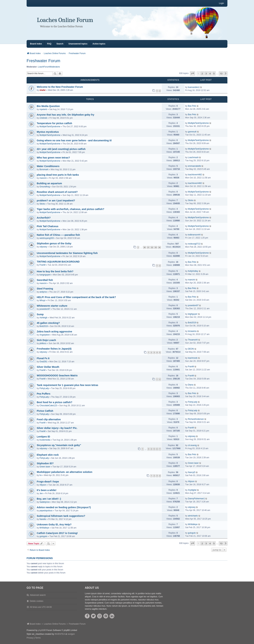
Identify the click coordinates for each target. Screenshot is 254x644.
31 (148, 247)
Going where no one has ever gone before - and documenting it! (74, 140)
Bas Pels (192, 106)
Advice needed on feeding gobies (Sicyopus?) (64, 507)
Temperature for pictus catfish (54, 123)
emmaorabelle (194, 166)
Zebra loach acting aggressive (54, 332)
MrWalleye (44, 528)
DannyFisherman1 (196, 499)
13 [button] (221, 73)
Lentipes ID (43, 437)
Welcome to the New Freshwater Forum (60, 87)
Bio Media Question (48, 106)
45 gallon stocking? (48, 323)
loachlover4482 (195, 175)
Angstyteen (45, 335)
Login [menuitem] (221, 3)
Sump (40, 314)
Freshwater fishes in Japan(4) (54, 349)
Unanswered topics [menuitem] (78, 44)
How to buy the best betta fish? (55, 271)
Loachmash (193, 157)
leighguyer (193, 314)
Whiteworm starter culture (52, 306)
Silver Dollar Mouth (48, 367)
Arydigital (192, 490)
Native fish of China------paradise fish (58, 235)
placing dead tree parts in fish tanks (58, 175)
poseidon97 (45, 309)
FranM (42, 265)
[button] (193, 73)
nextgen (71, 634)
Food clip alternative (49, 419)
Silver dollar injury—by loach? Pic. (57, 428)
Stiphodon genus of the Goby (54, 243)
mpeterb (43, 109)
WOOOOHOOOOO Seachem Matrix (57, 375)
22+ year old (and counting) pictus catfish (61, 149)
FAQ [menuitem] (49, 44)
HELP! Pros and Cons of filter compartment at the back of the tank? (76, 297)
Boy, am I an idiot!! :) (49, 499)
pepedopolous (46, 511)
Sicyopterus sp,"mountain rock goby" (59, 445)
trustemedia (45, 440)
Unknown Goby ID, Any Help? (54, 525)
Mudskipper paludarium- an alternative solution (65, 472)
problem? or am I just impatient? (56, 201)
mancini (43, 178)
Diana (191, 385)
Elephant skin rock (48, 455)
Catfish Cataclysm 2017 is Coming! (57, 533)
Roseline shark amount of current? (57, 192)
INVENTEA (60, 634)
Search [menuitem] (60, 44)
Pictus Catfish (45, 411)
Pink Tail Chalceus (48, 226)
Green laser (45, 467)
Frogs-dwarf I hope (48, 482)
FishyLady (44, 388)
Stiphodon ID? (45, 463)
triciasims (192, 331)
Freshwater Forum (43, 61)
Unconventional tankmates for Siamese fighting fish (67, 253)
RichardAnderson (196, 419)
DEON (191, 349)
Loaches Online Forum (65, 20)
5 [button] (214, 73)
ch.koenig (192, 445)
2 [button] (202, 73)
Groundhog (45, 187)
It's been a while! (47, 490)
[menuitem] (30, 638)
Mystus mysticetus (48, 132)
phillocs (43, 343)
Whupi (42, 300)
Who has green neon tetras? (53, 158)
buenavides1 (194, 87)
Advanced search (38, 595)
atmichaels (193, 516)
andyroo (43, 292)
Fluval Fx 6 (43, 358)
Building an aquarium (49, 183)
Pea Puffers (44, 394)
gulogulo (43, 536)
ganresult (192, 132)
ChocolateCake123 (48, 406)
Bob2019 (44, 326)
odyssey (43, 247)
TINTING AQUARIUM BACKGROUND (58, 262)
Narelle (43, 519)
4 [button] (210, 73)
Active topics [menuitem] (99, 44)
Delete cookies (36, 601)
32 (152, 247)
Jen (41, 493)
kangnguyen (45, 275)
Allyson (43, 485)
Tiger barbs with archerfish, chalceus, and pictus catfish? (70, 209)
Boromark (44, 169)
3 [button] (206, 73)
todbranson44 (194, 235)
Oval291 (43, 362)
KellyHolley (193, 271)
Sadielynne (45, 502)
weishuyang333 (47, 238)
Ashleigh (43, 318)
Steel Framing (45, 289)
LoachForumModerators (49, 67)
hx (41, 475)
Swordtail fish (45, 280)
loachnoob (193, 358)
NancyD (192, 472)
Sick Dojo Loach (46, 340)
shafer (43, 90)
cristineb (43, 118)
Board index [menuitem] (36, 44)
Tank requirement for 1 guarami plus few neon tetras (67, 385)
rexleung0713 (194, 244)
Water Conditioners (48, 166)
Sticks (42, 204)
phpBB (41, 630)
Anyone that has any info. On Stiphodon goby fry (65, 115)
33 (156, 247)
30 (145, 247)
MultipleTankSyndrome (50, 127)
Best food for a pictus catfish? (54, 402)
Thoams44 (193, 340)
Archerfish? (44, 218)
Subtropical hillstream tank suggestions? (61, 516)
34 (159, 247)
